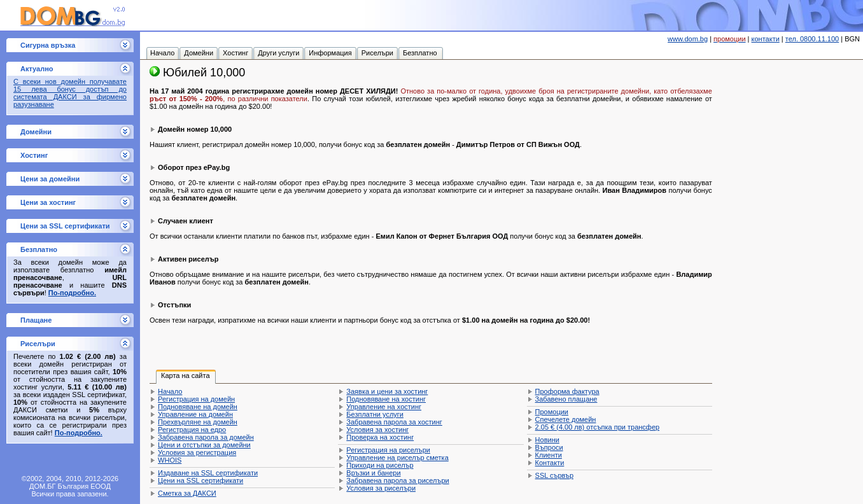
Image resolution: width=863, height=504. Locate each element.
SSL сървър (554, 475)
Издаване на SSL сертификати (208, 473)
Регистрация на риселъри (388, 450)
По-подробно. (72, 293)
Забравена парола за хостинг (394, 422)
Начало (170, 391)
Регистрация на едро (192, 430)
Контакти (550, 463)
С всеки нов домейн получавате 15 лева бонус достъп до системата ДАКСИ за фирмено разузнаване (70, 93)
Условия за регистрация (197, 452)
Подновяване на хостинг (386, 399)
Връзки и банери (373, 473)
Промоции (552, 412)
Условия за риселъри (381, 488)
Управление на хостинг (384, 407)
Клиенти (549, 455)
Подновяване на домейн (198, 407)
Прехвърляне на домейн (198, 422)
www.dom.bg (688, 39)
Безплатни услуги (375, 414)
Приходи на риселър (380, 465)
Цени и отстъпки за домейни (204, 445)
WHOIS (170, 460)
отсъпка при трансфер (598, 427)
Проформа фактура (567, 391)
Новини (547, 440)
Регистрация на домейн (196, 399)
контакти (766, 39)
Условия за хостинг (377, 430)
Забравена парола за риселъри (397, 480)
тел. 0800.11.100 (812, 39)
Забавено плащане (566, 399)
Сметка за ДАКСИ (187, 493)
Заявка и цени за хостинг (387, 391)
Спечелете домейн (566, 419)
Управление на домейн (195, 414)
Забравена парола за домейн (206, 437)
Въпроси (549, 447)
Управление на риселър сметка (397, 458)
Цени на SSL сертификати (200, 480)
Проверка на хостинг (380, 437)
